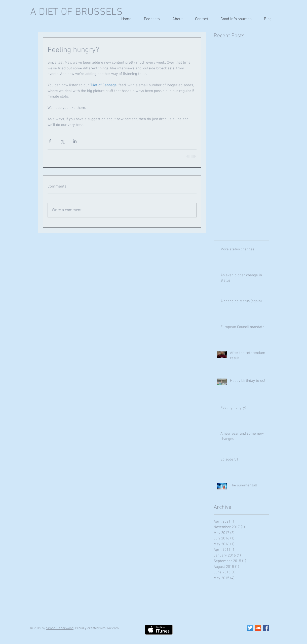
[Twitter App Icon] (250, 628)
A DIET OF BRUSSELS (76, 12)
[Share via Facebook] (50, 141)
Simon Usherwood (60, 628)
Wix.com (113, 628)
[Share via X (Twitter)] (62, 141)
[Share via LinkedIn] (75, 141)
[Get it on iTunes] (159, 630)
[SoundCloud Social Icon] (258, 628)
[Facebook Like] (210, 630)
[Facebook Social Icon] (266, 628)
